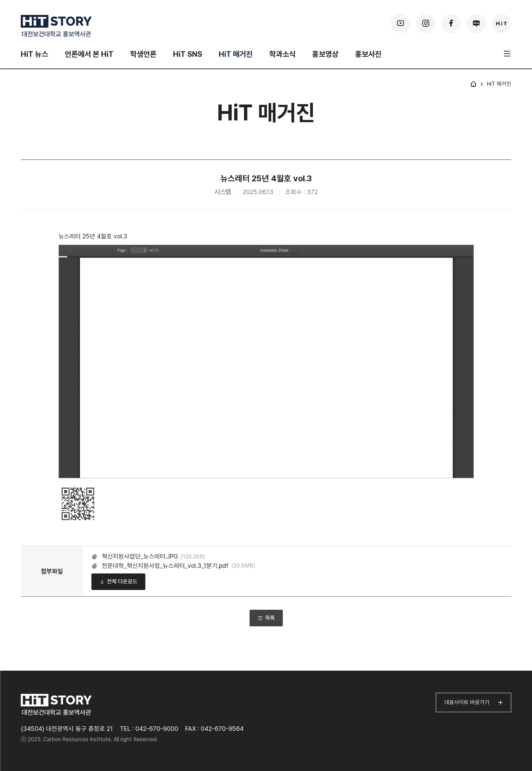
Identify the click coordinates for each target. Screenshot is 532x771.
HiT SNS (188, 54)
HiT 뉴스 (34, 54)
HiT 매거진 (236, 54)
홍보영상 (325, 54)
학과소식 (282, 54)
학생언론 (143, 54)
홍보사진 (368, 54)
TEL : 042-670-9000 (149, 729)
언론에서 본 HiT (89, 54)
